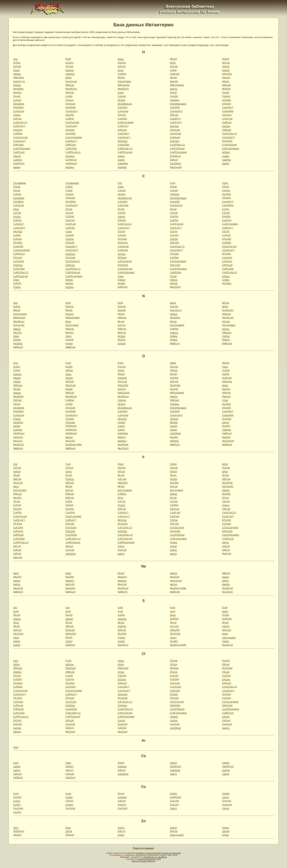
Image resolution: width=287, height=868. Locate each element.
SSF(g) (17, 479)
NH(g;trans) (124, 81)
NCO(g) (69, 283)
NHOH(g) (18, 89)
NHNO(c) (123, 89)
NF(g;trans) (72, 325)
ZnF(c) (17, 546)
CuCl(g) (174, 721)
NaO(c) (122, 437)
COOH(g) (175, 100)
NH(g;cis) (71, 81)
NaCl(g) (226, 585)
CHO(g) (70, 104)
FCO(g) (17, 217)
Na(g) (68, 573)
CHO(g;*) (228, 107)
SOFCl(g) (175, 385)
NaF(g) (173, 554)
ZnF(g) (225, 543)
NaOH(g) (122, 167)
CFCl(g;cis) (125, 261)
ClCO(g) (70, 239)
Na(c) (16, 573)
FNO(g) (17, 329)
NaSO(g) (123, 445)
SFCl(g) (174, 483)
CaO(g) (174, 430)
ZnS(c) (173, 638)
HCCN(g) (70, 156)
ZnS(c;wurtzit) (229, 638)
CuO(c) (121, 426)
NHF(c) (17, 93)
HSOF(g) (227, 74)
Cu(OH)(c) (71, 160)
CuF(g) (173, 546)
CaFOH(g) (123, 164)
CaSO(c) (227, 433)
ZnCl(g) (226, 717)
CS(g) (121, 277)
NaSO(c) (19, 445)
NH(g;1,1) (19, 81)
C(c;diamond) (72, 183)
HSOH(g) (70, 74)
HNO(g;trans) (177, 85)
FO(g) (225, 367)
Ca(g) (68, 763)
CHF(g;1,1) (20, 122)
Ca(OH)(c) (19, 163)
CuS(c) (69, 641)
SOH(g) (17, 74)
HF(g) (173, 63)
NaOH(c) (70, 167)
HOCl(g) (70, 70)
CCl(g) (69, 232)
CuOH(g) (18, 160)
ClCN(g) (69, 287)
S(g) (68, 608)
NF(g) (68, 322)
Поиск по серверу (143, 848)
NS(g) (16, 336)
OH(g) (121, 59)
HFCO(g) (175, 126)
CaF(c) (226, 550)
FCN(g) (17, 287)
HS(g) (173, 70)
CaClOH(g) (175, 164)
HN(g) (226, 81)
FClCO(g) (18, 265)
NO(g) (173, 303)
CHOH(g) (18, 107)
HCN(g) (226, 152)
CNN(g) (121, 280)
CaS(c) (226, 641)
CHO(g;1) (176, 111)
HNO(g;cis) (124, 85)
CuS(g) (121, 641)
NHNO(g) (71, 89)
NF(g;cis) (19, 325)
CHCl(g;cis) (20, 137)
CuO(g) (174, 426)
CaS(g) (17, 645)
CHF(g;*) (175, 119)
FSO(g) (17, 382)
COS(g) (226, 277)
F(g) (15, 464)
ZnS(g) (17, 641)
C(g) (120, 183)
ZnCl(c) (17, 720)
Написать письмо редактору (143, 861)
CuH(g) (226, 156)
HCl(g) (17, 70)
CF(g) (16, 209)
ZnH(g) (121, 156)
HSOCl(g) (19, 78)
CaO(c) (121, 430)
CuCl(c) (121, 721)
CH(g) (121, 93)
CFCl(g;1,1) (73, 261)
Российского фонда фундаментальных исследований (158, 853)
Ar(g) (16, 747)
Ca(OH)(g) (71, 163)
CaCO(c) (123, 287)
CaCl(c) (70, 728)
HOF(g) (226, 67)
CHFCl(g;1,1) (178, 145)
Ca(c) (16, 763)
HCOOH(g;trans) (178, 104)
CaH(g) (121, 160)
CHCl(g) (226, 126)
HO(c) (226, 59)
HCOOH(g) (19, 104)
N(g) (15, 303)
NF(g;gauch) (177, 325)
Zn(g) (68, 828)
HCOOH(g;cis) (125, 104)
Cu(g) (68, 794)
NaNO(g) (227, 344)
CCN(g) (226, 280)
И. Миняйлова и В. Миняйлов (154, 857)
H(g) (15, 59)
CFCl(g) (122, 254)
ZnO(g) (17, 426)
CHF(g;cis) (72, 122)
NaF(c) (121, 554)
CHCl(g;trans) (74, 137)
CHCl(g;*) (123, 134)
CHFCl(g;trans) (22, 149)
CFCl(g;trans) (178, 261)
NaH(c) (226, 164)
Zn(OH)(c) (176, 156)
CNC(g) (174, 280)
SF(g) (225, 472)
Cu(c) (16, 794)
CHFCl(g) (175, 141)
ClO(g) (121, 371)
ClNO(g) (174, 333)
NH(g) (68, 78)
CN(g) (16, 280)
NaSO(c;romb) (74, 445)
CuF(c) (121, 546)
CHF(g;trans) (126, 122)
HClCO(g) (123, 141)
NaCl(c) (174, 585)
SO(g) (68, 374)
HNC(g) (17, 156)
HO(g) (174, 59)
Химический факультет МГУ (149, 859)
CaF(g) (173, 550)
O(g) (16, 363)
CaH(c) (174, 160)
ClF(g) (69, 472)
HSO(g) (226, 70)
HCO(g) (121, 100)
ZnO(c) (226, 423)
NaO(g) (69, 437)
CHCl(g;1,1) (230, 134)
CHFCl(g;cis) (230, 145)
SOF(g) (70, 382)
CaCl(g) (17, 728)
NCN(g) (69, 280)
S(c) (15, 608)
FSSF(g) (70, 479)
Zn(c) (16, 828)
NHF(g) (174, 89)
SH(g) (121, 70)
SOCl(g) (18, 385)
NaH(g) (17, 167)
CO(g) (225, 183)
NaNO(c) (175, 344)
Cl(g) (16, 661)
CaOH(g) (227, 160)
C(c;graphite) (20, 183)
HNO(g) (17, 85)
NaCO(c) (175, 287)
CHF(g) (17, 115)
